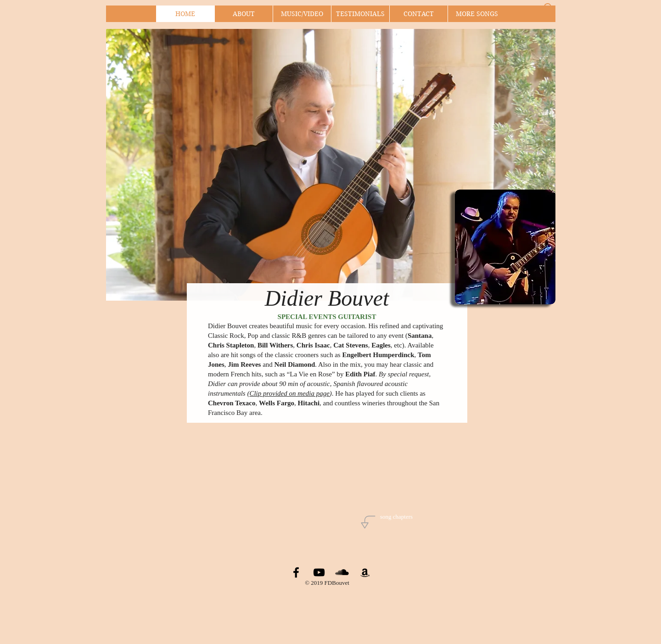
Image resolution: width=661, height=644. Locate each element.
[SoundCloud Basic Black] (342, 572)
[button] (548, 13)
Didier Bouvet (327, 298)
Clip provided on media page (289, 393)
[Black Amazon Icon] (365, 572)
